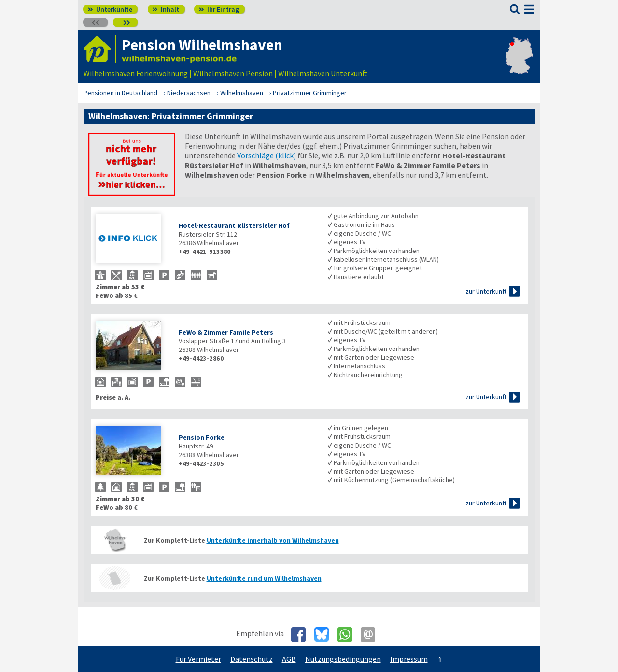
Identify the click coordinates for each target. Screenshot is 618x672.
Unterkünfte (110, 9)
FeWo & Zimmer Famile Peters (226, 332)
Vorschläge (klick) (267, 155)
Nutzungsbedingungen (343, 659)
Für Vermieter (198, 659)
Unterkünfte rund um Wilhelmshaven (264, 578)
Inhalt (166, 9)
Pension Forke (202, 437)
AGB (289, 659)
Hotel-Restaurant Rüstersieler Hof (234, 225)
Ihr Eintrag (219, 9)
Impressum (409, 659)
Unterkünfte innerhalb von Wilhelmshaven (273, 540)
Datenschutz (252, 659)
